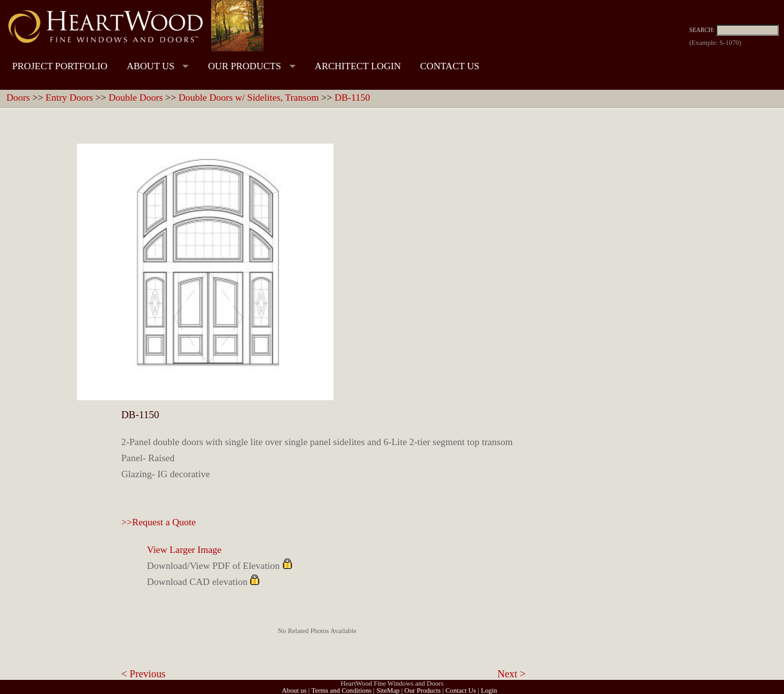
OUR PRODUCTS (244, 66)
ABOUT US (150, 66)
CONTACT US (450, 66)
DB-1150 (352, 97)
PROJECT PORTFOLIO (60, 66)
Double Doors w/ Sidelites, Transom (249, 97)
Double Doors (136, 97)
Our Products (422, 690)
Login (489, 690)
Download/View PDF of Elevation (213, 566)
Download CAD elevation (197, 582)
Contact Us (461, 690)
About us (294, 690)
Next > (511, 674)
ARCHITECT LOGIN (358, 66)
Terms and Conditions (341, 690)
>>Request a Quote (158, 522)
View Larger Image (184, 550)
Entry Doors (69, 97)
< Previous (143, 674)
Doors (18, 97)
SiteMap (388, 690)
